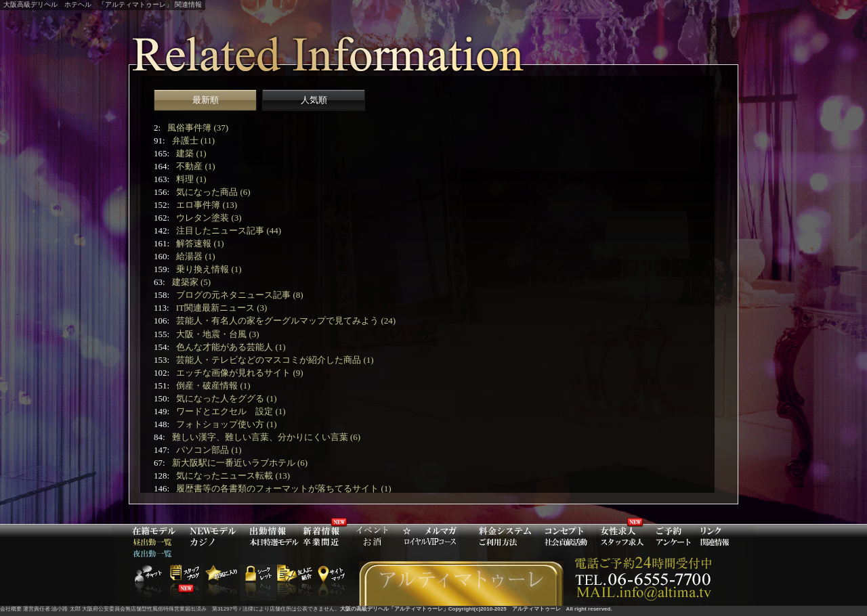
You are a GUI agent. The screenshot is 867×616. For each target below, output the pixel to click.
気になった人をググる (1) (226, 398)
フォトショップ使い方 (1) (226, 424)
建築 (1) (191, 153)
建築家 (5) (191, 282)
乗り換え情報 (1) (209, 269)
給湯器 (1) (195, 256)
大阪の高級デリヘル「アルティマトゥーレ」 (394, 609)
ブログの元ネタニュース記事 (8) (239, 295)
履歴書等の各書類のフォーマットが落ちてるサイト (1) (283, 488)
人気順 (314, 100)
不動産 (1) (195, 166)
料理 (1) (191, 179)
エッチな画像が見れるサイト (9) (239, 373)
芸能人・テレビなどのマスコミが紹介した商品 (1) (275, 360)
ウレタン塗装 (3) (209, 218)
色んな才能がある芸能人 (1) (231, 347)
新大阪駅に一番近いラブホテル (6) (240, 463)
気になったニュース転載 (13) (233, 476)
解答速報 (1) (200, 243)
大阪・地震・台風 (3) (217, 334)
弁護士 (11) (193, 140)
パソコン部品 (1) (209, 450)
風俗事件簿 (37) (198, 128)
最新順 (206, 100)
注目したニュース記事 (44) (229, 230)
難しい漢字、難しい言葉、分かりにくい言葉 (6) (266, 437)
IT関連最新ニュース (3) (222, 308)
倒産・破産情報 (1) (213, 386)
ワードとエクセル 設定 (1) (231, 411)
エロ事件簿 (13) (207, 205)
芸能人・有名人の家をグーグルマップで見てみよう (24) (286, 321)
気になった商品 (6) (213, 192)
